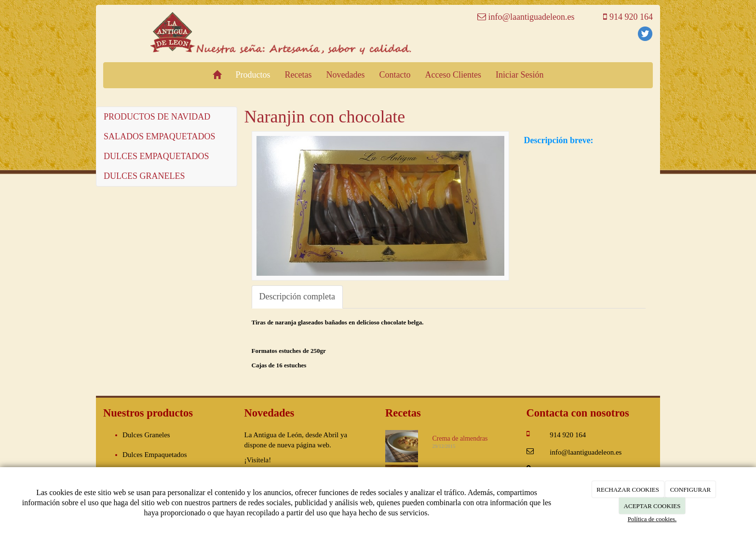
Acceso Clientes (453, 75)
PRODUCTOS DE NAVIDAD (157, 117)
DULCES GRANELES (144, 176)
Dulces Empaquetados (155, 455)
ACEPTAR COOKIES (652, 506)
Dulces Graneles (146, 435)
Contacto (395, 75)
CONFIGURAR (691, 490)
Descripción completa (297, 296)
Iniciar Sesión (520, 75)
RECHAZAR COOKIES (628, 490)
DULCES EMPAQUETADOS (156, 156)
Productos (253, 75)
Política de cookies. (652, 519)
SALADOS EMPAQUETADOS (159, 136)
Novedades (346, 75)
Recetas (298, 75)
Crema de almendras (460, 438)
